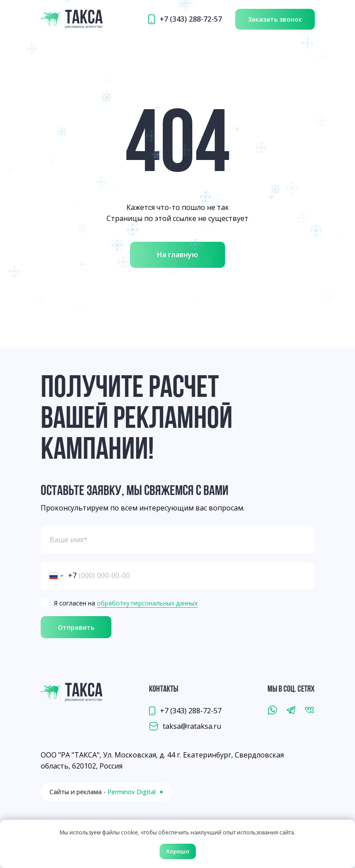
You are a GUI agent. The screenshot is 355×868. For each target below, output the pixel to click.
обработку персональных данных (147, 603)
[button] (275, 19)
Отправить (76, 627)
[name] (178, 540)
